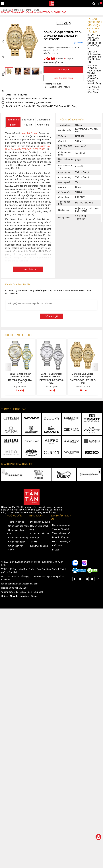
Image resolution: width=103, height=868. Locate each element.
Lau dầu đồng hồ (60, 537)
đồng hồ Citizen (29, 133)
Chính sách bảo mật (40, 534)
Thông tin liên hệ (16, 522)
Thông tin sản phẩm (13, 122)
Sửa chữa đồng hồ (61, 525)
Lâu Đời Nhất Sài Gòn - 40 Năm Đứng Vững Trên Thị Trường (51, 91)
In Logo (56, 550)
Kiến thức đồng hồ (39, 546)
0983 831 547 (16, 588)
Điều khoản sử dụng (40, 522)
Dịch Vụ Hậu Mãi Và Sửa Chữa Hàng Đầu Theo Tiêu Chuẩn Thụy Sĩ (51, 42)
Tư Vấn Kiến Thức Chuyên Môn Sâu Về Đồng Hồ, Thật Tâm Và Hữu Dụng (39, 106)
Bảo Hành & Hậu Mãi (28, 122)
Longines (25, 596)
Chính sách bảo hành (18, 526)
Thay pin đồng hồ (60, 529)
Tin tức (33, 542)
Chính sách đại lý (17, 542)
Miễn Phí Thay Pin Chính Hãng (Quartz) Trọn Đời (27, 102)
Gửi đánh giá (51, 316)
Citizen (5, 596)
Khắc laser (57, 546)
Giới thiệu (35, 538)
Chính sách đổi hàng (18, 538)
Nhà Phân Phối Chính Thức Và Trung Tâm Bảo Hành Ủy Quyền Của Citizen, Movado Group (51, 75)
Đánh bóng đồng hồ (62, 542)
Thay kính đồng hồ (61, 533)
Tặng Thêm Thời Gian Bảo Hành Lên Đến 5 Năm (27, 99)
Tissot (34, 596)
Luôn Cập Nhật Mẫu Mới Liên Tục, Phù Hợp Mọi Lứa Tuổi (51, 57)
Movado (14, 596)
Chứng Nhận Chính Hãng (43, 122)
